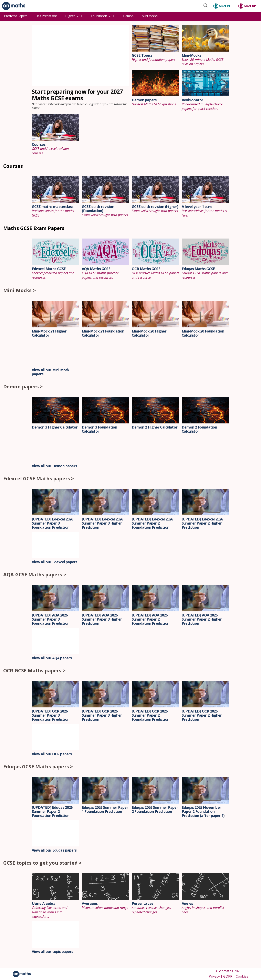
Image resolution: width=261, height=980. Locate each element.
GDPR (228, 976)
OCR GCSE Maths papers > (34, 670)
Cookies (242, 976)
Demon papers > (23, 386)
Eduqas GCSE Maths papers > (38, 766)
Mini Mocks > (20, 290)
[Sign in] (223, 6)
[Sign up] (248, 6)
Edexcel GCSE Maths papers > (39, 478)
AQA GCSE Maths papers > (35, 574)
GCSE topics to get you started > (43, 863)
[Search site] (206, 6)
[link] (13, 6)
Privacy (214, 976)
